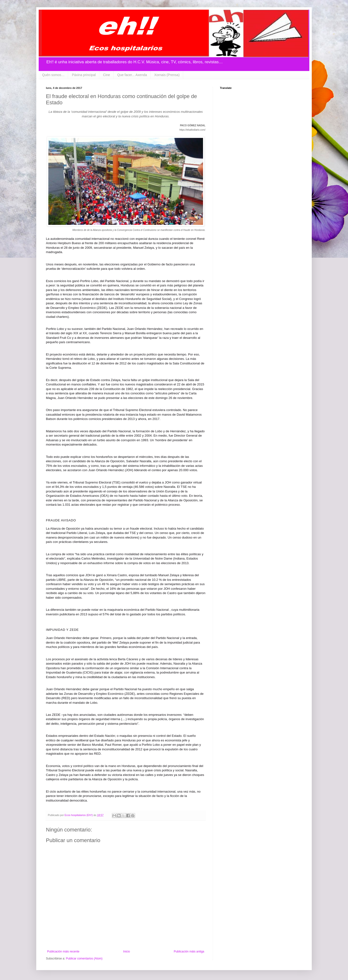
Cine (106, 75)
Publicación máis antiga (189, 952)
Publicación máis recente (63, 952)
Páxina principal (84, 75)
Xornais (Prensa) (167, 75)
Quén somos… (53, 75)
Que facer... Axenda (132, 75)
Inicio (127, 952)
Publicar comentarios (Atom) (84, 959)
